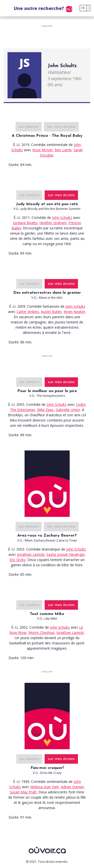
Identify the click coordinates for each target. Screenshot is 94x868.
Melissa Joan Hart (45, 787)
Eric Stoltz (18, 560)
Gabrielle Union (68, 410)
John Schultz (62, 217)
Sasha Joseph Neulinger (66, 554)
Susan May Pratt (23, 792)
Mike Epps (45, 410)
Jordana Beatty (25, 223)
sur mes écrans (61, 127)
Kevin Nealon (74, 312)
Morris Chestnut (41, 633)
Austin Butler (51, 312)
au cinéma (29, 127)
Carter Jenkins (28, 312)
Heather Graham (53, 223)
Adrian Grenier (72, 787)
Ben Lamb (63, 150)
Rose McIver (42, 150)
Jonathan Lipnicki (31, 554)
